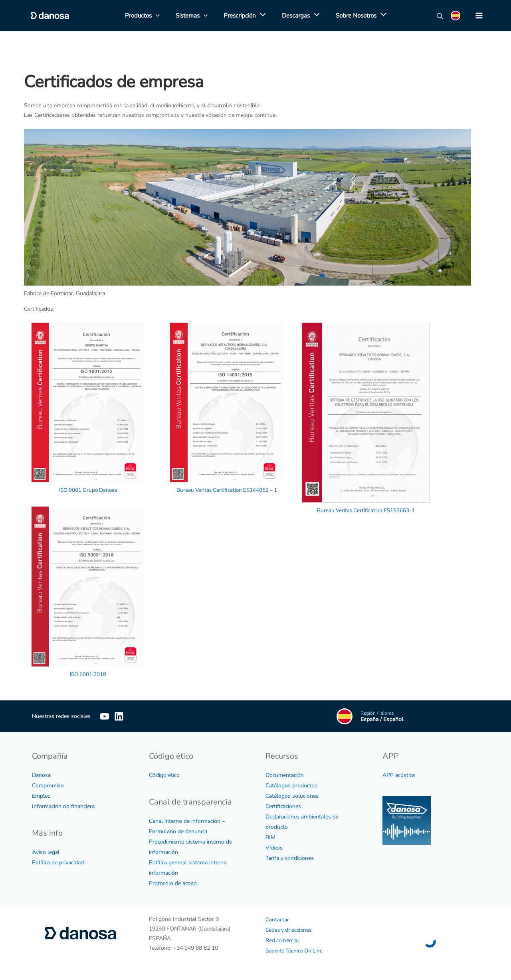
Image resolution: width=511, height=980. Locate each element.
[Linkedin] (131, 716)
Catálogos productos (291, 785)
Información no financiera (63, 806)
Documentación (285, 775)
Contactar (277, 919)
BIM (270, 837)
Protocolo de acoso (173, 883)
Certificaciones (283, 806)
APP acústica (399, 775)
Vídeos (274, 847)
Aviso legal (46, 852)
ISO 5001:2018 (88, 674)
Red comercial (283, 940)
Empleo (41, 796)
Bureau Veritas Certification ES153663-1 (366, 510)
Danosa (41, 775)
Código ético (164, 775)
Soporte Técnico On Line (296, 950)
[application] (261, 16)
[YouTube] (105, 716)
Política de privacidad (58, 862)
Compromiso (48, 785)
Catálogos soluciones (292, 796)
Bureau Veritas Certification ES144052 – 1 (227, 490)
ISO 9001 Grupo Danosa (88, 490)
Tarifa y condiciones (290, 858)
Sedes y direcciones (290, 930)
